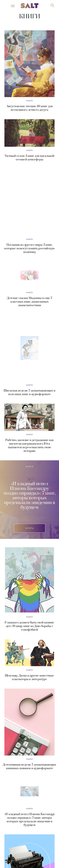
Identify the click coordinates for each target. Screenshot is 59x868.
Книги (29, 101)
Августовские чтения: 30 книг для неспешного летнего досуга (30, 108)
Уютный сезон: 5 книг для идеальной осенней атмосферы (29, 158)
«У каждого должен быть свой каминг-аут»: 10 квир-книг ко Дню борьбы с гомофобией (30, 583)
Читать (30, 485)
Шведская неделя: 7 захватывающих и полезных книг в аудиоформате (29, 349)
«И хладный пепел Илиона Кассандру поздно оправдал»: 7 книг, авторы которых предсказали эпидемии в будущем (30, 452)
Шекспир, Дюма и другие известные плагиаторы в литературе (29, 634)
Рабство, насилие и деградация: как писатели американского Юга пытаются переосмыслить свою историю (29, 402)
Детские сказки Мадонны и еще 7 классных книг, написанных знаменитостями (29, 258)
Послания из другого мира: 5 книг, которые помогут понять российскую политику (29, 205)
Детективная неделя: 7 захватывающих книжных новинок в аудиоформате (29, 723)
